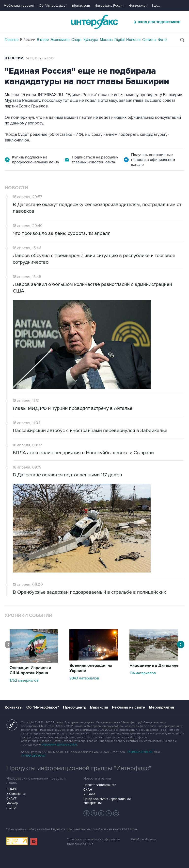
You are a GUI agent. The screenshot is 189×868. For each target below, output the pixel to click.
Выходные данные (80, 844)
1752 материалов (24, 680)
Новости (133, 40)
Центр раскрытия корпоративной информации (107, 801)
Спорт (77, 40)
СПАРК (12, 789)
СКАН (88, 790)
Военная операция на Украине (91, 668)
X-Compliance (16, 794)
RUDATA (89, 794)
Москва (106, 40)
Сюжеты (149, 40)
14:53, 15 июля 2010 (40, 58)
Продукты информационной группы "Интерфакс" (79, 768)
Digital (119, 40)
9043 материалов (84, 678)
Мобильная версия (19, 6)
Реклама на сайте (128, 707)
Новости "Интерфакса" (100, 785)
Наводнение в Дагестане (154, 666)
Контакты (14, 707)
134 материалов (143, 673)
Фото (162, 40)
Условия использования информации (94, 839)
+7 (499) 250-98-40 (140, 752)
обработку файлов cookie (59, 745)
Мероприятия (161, 707)
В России (28, 40)
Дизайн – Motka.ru (143, 839)
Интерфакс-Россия (110, 6)
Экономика (60, 40)
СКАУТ (11, 799)
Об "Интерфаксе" (53, 6)
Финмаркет (138, 6)
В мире (43, 40)
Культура (91, 40)
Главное (12, 40)
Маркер (12, 803)
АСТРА (11, 808)
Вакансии (99, 707)
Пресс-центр (75, 707)
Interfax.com (81, 6)
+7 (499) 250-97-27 (33, 756)
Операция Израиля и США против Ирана (30, 670)
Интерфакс (94, 22)
